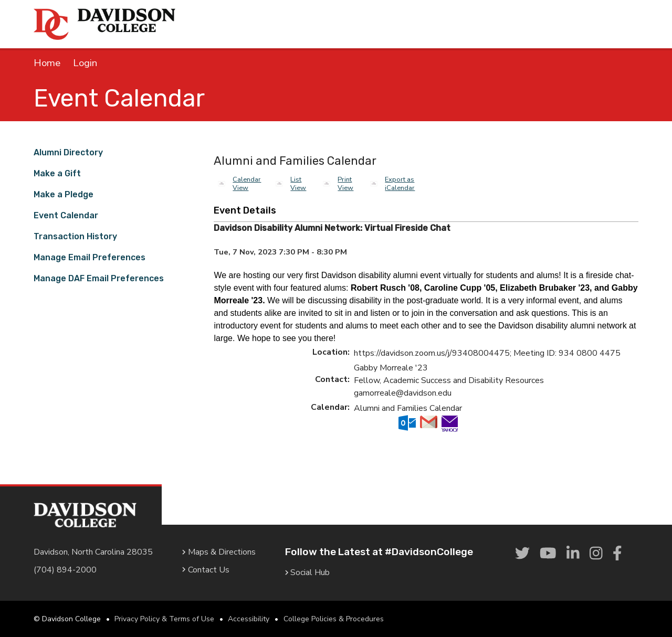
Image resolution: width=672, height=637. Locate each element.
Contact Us (206, 570)
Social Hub (308, 572)
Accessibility (249, 619)
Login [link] (85, 63)
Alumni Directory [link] (68, 152)
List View (298, 184)
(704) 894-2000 (65, 570)
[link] (522, 554)
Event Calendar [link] (66, 215)
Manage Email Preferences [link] (90, 257)
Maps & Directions (219, 552)
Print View (345, 184)
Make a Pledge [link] (64, 194)
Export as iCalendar (400, 184)
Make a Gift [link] (57, 173)
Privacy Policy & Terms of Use (164, 619)
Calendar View (247, 184)
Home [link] (47, 63)
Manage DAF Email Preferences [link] (99, 278)
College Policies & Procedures (334, 619)
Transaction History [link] (75, 236)
